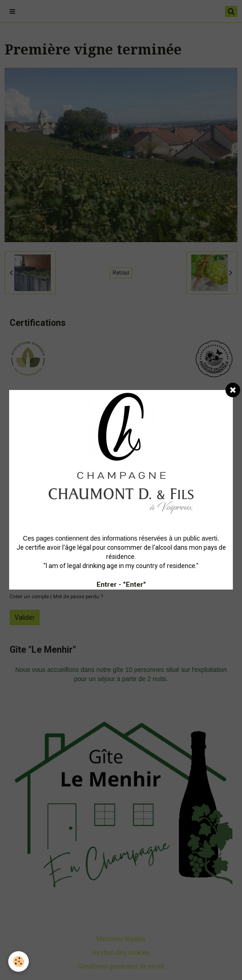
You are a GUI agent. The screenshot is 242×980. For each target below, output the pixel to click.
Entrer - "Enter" (121, 585)
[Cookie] (19, 961)
